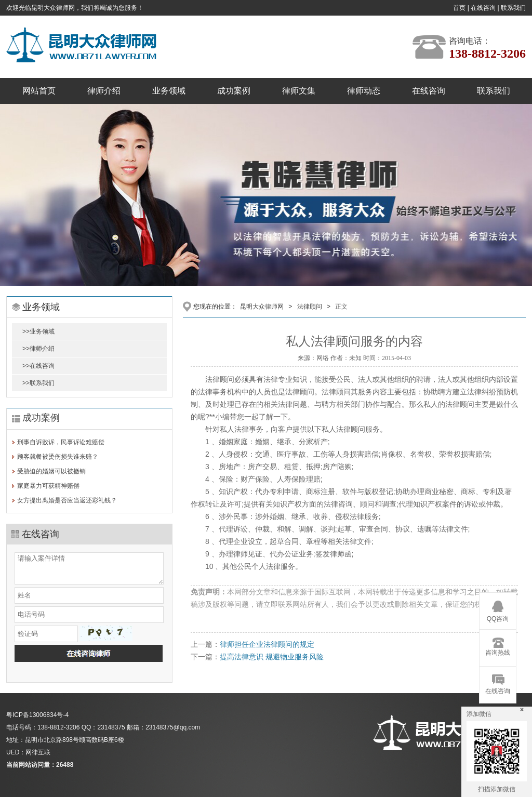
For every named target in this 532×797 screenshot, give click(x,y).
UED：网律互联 (28, 752)
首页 (459, 8)
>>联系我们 (38, 383)
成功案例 (234, 91)
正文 (341, 307)
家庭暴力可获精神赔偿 (48, 486)
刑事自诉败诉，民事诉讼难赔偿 (61, 442)
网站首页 (39, 91)
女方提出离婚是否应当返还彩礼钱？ (67, 500)
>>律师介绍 (38, 349)
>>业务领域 (38, 331)
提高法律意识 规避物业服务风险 (272, 657)
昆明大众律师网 (262, 307)
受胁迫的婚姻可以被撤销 (51, 471)
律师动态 (364, 91)
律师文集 (299, 91)
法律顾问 (310, 307)
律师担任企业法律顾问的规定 (267, 644)
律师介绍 (104, 91)
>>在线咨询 (38, 366)
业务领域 (169, 91)
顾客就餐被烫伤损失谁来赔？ (58, 457)
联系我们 (513, 8)
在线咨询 (483, 8)
